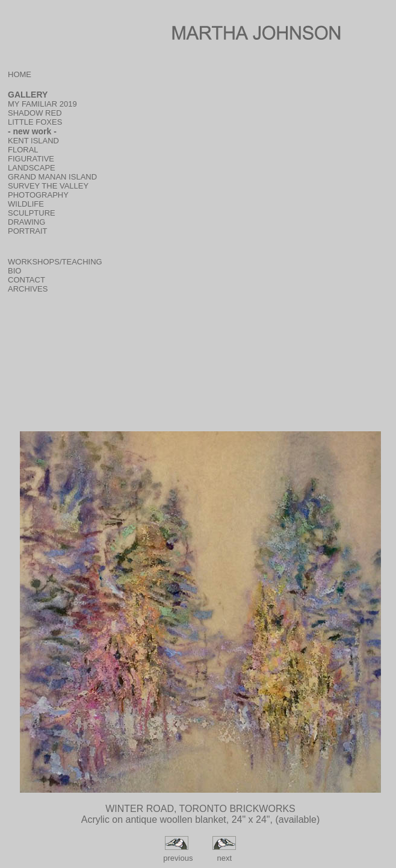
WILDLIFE (26, 204)
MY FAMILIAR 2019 (42, 104)
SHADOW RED (35, 113)
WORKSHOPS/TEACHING (55, 262)
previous (177, 858)
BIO (14, 271)
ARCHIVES (28, 289)
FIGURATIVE (31, 159)
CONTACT (26, 280)
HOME (20, 74)
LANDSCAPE (32, 168)
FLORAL (23, 150)
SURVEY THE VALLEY (48, 186)
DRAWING (26, 222)
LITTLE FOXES (35, 122)
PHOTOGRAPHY (38, 195)
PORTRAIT (28, 231)
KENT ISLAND (33, 141)
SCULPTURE (32, 213)
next (224, 858)
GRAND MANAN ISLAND (52, 177)
